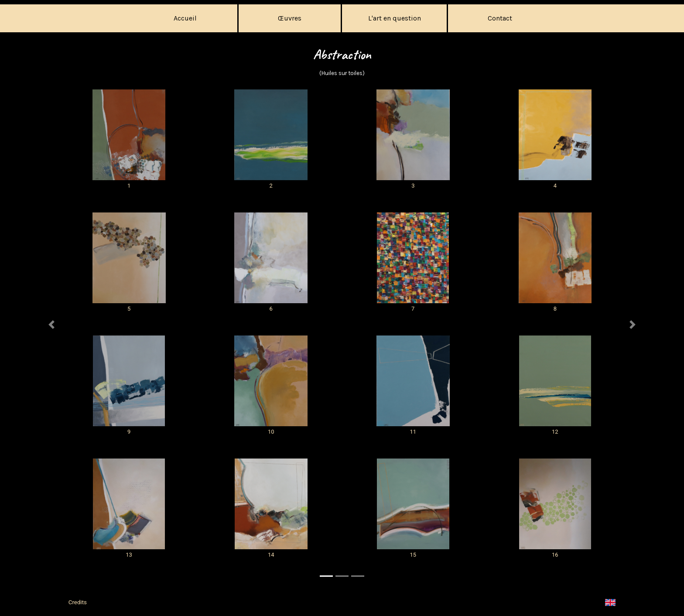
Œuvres (290, 18)
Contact (500, 18)
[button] (51, 339)
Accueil (185, 18)
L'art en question (395, 18)
